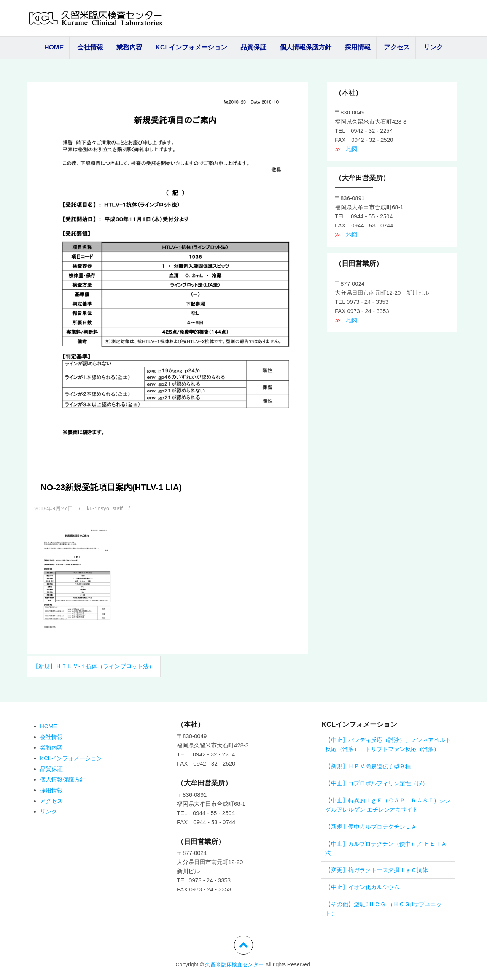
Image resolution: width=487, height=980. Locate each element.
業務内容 (129, 47)
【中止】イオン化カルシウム (362, 887)
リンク (433, 47)
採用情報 (358, 47)
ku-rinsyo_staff (106, 508)
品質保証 (253, 47)
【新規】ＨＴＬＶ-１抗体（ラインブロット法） (94, 666)
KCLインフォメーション (191, 47)
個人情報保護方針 (306, 47)
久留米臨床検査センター (234, 964)
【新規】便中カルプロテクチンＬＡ (371, 827)
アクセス (397, 47)
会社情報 (90, 47)
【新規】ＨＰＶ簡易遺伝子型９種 (368, 766)
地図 (349, 149)
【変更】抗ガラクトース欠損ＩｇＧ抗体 (377, 870)
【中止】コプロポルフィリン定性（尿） (377, 783)
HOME (54, 47)
